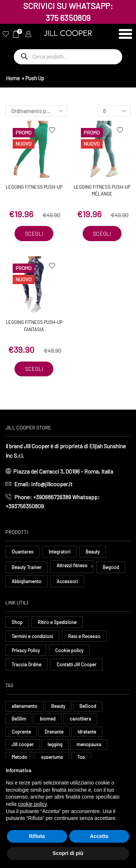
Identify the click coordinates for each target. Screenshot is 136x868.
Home (13, 78)
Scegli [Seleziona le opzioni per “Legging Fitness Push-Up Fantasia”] (34, 369)
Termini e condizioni (32, 636)
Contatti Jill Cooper (77, 664)
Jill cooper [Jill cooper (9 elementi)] (23, 744)
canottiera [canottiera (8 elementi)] (80, 719)
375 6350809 (68, 18)
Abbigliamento (26, 581)
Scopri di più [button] (68, 853)
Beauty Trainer (26, 567)
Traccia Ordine (26, 664)
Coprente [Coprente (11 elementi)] (21, 732)
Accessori (67, 581)
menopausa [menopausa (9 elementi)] (89, 744)
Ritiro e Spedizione (57, 622)
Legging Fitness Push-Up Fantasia (34, 326)
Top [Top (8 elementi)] (81, 757)
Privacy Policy (26, 650)
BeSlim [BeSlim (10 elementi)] (19, 719)
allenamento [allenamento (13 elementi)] (24, 706)
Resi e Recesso (84, 636)
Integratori (59, 552)
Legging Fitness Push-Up (34, 187)
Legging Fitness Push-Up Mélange (102, 191)
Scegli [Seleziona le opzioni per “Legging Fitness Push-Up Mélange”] (102, 234)
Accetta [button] (99, 836)
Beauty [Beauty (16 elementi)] (58, 706)
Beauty (93, 552)
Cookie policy (69, 650)
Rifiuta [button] (37, 836)
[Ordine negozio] (36, 111)
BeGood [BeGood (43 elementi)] (88, 706)
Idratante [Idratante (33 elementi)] (87, 732)
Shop (17, 622)
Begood (111, 567)
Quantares (22, 552)
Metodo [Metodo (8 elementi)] (19, 757)
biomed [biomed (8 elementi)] (48, 719)
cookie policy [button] (32, 804)
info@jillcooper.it (52, 484)
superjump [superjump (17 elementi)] (52, 757)
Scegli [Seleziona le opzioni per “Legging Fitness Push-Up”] (34, 234)
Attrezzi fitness (72, 565)
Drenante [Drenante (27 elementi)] (54, 732)
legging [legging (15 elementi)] (55, 744)
